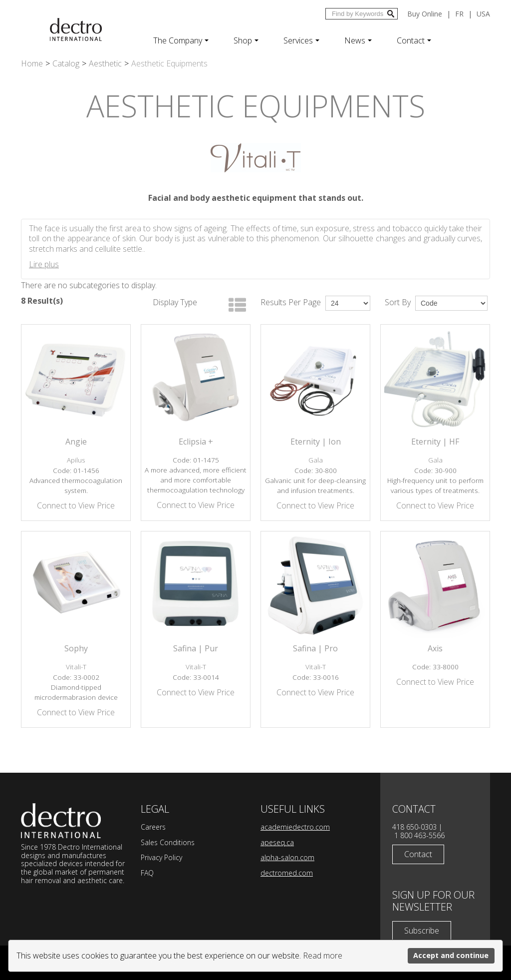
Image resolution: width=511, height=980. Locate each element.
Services (301, 40)
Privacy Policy (161, 857)
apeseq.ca (277, 842)
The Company (181, 40)
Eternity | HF (435, 442)
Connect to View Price (76, 505)
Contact (414, 40)
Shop (246, 40)
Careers (153, 827)
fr (459, 14)
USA (483, 14)
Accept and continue (451, 955)
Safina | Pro (315, 648)
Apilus (76, 460)
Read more (323, 956)
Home (32, 63)
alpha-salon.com (287, 857)
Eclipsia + (196, 442)
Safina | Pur (196, 648)
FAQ (147, 873)
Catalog (66, 63)
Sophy (76, 648)
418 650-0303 (414, 827)
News (358, 40)
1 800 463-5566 (419, 835)
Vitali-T (76, 667)
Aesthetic (105, 63)
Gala (316, 460)
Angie (76, 442)
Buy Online (425, 14)
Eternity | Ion (316, 442)
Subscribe (422, 931)
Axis (435, 648)
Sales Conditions (168, 842)
